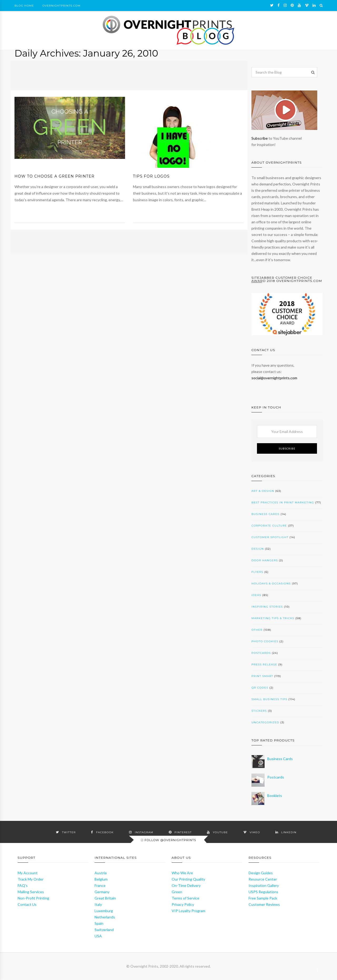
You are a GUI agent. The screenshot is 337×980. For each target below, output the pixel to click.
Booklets (275, 795)
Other (257, 630)
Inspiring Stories (267, 607)
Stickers (259, 711)
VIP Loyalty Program (189, 911)
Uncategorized (265, 722)
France (100, 885)
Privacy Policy (183, 904)
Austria (101, 873)
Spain (99, 923)
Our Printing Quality (188, 879)
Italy (98, 904)
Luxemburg (104, 911)
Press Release (264, 665)
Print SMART (262, 676)
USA (98, 936)
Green (177, 892)
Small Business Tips (269, 699)
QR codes (260, 688)
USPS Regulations (263, 892)
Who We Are (182, 873)
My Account (28, 873)
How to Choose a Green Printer (54, 176)
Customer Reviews (264, 904)
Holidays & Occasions (271, 584)
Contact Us (27, 904)
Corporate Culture (269, 526)
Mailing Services (31, 892)
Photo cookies (265, 641)
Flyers (257, 572)
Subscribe (260, 138)
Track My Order (31, 879)
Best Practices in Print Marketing (283, 502)
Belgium (101, 879)
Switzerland (104, 930)
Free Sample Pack (263, 898)
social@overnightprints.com (274, 378)
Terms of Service (185, 898)
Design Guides (261, 873)
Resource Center (263, 879)
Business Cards (266, 514)
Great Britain (105, 898)
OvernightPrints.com (61, 6)
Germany (102, 892)
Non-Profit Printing (33, 898)
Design (258, 549)
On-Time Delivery (186, 885)
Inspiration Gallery (264, 885)
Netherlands (105, 917)
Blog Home (24, 6)
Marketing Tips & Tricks (273, 618)
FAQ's (23, 885)
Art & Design (263, 491)
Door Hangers (265, 560)
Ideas (256, 595)
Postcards (261, 653)
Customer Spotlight (270, 537)
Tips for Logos (151, 176)
